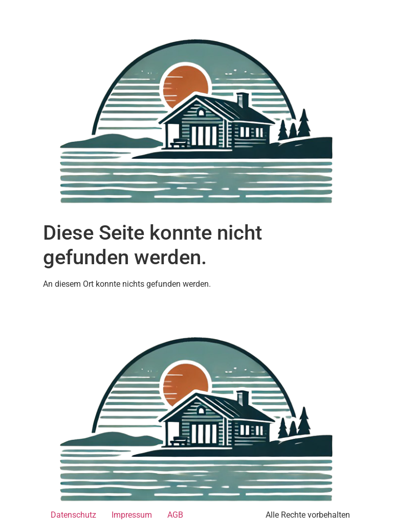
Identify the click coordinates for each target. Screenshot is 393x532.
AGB (175, 515)
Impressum (132, 515)
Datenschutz (73, 515)
